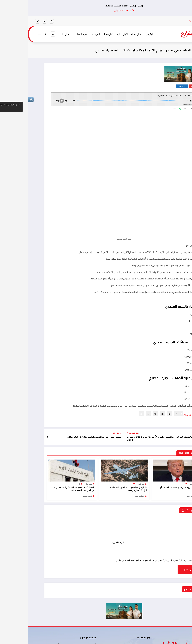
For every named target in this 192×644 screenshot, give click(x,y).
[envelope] (134, 372)
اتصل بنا (38, 34)
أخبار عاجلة (108, 34)
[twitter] (148, 372)
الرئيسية (121, 34)
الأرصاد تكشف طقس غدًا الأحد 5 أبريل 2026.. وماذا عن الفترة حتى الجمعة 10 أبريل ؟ (46, 447)
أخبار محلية (94, 34)
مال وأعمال (154, 86)
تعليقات (96, 485)
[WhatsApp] (120, 372)
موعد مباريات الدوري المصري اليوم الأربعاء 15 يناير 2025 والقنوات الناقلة (132, 397)
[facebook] (153, 372)
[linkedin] (141, 372)
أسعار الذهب (161, 250)
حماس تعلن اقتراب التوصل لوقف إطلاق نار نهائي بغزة (66, 395)
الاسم (136, 506)
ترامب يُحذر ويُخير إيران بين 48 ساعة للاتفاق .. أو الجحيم (151, 447)
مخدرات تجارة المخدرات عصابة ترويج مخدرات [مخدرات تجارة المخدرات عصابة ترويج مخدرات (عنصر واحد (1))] (49, 604)
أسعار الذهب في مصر (163, 211)
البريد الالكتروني (59, 506)
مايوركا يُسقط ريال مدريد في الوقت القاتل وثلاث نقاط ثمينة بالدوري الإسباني (115, 613)
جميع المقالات (53, 34)
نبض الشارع (165, 442)
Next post (89, 391)
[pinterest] (127, 372)
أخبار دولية (80, 34)
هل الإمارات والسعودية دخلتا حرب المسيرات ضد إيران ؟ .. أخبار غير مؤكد (99, 447)
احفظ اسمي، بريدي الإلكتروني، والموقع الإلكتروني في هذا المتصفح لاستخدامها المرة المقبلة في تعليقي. (129, 519)
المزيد (68, 34)
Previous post (105, 391)
